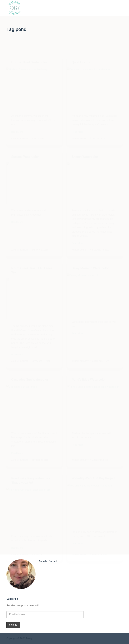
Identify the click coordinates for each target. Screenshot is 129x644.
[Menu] (121, 8)
